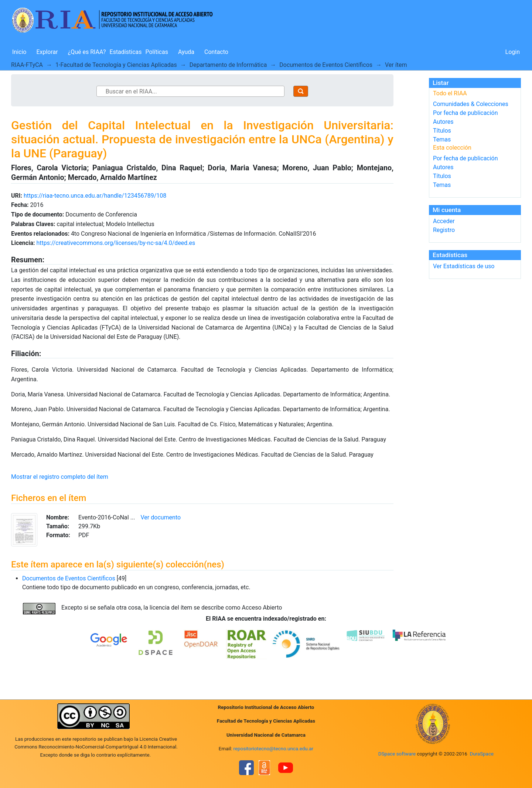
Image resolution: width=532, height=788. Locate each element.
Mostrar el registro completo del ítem (60, 477)
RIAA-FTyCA (27, 65)
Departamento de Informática (228, 65)
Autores (443, 122)
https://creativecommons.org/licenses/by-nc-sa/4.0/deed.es (116, 243)
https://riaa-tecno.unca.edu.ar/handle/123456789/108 (95, 196)
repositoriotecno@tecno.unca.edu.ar (274, 749)
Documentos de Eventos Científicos (326, 65)
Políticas (157, 52)
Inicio (19, 52)
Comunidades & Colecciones (471, 104)
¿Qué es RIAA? (87, 52)
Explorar (47, 52)
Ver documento (161, 517)
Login (513, 52)
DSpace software (397, 754)
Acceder (444, 221)
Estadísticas (126, 52)
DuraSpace (482, 754)
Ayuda (186, 52)
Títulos (442, 131)
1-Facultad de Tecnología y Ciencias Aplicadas (116, 65)
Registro (444, 230)
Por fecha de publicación (465, 113)
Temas (442, 139)
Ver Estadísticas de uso (464, 266)
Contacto (216, 52)
